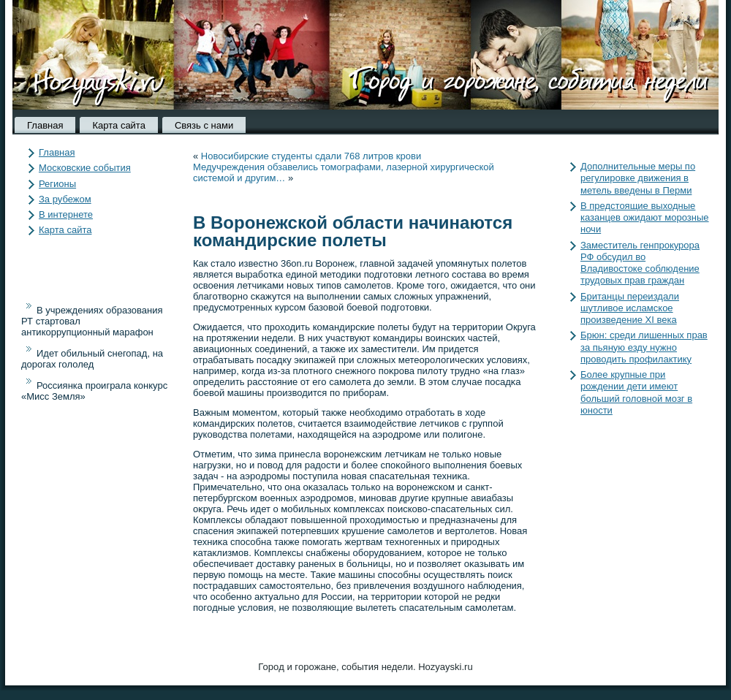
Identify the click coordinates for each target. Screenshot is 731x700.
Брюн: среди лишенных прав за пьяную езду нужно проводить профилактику (644, 347)
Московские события (85, 168)
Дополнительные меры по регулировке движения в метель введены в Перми (638, 178)
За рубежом (65, 199)
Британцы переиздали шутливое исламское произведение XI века (630, 308)
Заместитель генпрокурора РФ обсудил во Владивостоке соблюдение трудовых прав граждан (640, 263)
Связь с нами (204, 125)
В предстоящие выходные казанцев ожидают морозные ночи (645, 218)
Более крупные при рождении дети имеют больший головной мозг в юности (636, 392)
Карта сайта (118, 125)
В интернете (66, 214)
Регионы (57, 184)
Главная (45, 125)
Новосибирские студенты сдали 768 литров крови (311, 156)
